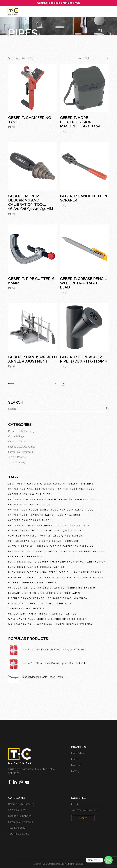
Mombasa (77, 765)
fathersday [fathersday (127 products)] (31, 556)
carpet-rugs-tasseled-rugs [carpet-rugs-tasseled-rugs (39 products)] (30, 505)
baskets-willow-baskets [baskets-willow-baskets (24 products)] (46, 484)
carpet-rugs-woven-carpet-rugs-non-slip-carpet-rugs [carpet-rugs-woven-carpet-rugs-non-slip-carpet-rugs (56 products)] (51, 510)
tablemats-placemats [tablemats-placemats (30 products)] (25, 608)
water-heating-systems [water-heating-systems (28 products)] (74, 624)
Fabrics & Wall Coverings (22, 447)
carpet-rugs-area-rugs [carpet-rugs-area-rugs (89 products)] (76, 489)
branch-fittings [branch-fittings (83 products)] (81, 484)
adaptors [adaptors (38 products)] (16, 484)
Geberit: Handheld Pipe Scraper (84, 198)
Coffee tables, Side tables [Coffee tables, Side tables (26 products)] (61, 536)
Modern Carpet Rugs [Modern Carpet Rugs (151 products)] (38, 582)
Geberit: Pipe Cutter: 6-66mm (32, 281)
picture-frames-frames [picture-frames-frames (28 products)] (26, 598)
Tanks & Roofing (17, 457)
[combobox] (92, 58)
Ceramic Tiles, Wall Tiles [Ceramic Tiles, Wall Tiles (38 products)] (62, 531)
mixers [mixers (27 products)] (13, 582)
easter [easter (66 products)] (13, 556)
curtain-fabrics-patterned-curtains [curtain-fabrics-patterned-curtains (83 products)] (65, 546)
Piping (11, 127)
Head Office (78, 753)
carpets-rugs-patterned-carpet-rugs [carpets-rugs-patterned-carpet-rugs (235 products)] (37, 525)
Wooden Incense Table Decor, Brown (42, 677)
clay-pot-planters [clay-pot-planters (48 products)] (23, 536)
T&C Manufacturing (19, 834)
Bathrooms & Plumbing (21, 431)
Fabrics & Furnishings (20, 816)
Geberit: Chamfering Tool (30, 120)
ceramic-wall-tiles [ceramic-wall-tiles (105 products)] (23, 531)
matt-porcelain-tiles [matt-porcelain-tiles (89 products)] (25, 577)
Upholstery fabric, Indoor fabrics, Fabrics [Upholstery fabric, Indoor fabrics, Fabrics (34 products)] (42, 614)
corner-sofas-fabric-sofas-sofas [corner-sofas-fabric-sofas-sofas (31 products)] (35, 541)
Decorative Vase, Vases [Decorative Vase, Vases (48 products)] (27, 551)
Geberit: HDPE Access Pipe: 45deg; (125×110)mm (84, 359)
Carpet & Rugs (16, 436)
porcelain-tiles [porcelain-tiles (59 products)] (59, 603)
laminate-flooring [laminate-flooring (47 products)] (87, 572)
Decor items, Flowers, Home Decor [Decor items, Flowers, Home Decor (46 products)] (75, 551)
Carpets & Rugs (17, 442)
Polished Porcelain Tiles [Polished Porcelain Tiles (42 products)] (68, 598)
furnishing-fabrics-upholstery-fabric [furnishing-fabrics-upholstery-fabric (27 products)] (38, 572)
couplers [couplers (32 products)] (72, 541)
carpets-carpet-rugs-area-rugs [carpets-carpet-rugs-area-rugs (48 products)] (56, 515)
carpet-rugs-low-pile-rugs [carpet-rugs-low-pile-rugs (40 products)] (29, 494)
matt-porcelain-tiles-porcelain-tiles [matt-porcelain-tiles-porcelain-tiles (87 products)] (74, 577)
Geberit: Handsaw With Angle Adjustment (33, 359)
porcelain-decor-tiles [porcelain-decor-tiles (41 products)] (26, 603)
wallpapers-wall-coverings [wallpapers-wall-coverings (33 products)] (30, 624)
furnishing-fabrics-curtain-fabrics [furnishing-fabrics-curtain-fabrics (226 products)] (36, 567)
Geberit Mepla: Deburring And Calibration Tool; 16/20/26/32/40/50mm (31, 202)
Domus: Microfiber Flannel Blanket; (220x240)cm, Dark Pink (54, 650)
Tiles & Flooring (17, 462)
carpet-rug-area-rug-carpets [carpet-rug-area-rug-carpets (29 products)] (31, 489)
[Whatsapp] (108, 860)
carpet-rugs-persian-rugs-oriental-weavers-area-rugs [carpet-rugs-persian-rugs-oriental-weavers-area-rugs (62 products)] (52, 499)
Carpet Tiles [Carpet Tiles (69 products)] (80, 525)
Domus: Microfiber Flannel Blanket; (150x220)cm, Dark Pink (54, 663)
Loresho (76, 759)
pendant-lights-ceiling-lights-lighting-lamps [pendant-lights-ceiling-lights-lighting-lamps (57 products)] (45, 593)
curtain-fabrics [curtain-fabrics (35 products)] (21, 546)
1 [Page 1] (56, 384)
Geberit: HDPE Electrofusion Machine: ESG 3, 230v (80, 122)
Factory (75, 771)
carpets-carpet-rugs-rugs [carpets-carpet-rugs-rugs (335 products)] (29, 520)
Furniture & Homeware (20, 452)
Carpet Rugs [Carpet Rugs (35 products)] (18, 515)
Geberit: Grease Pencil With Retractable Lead (83, 283)
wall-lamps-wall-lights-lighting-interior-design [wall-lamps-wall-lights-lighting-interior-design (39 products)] (48, 619)
